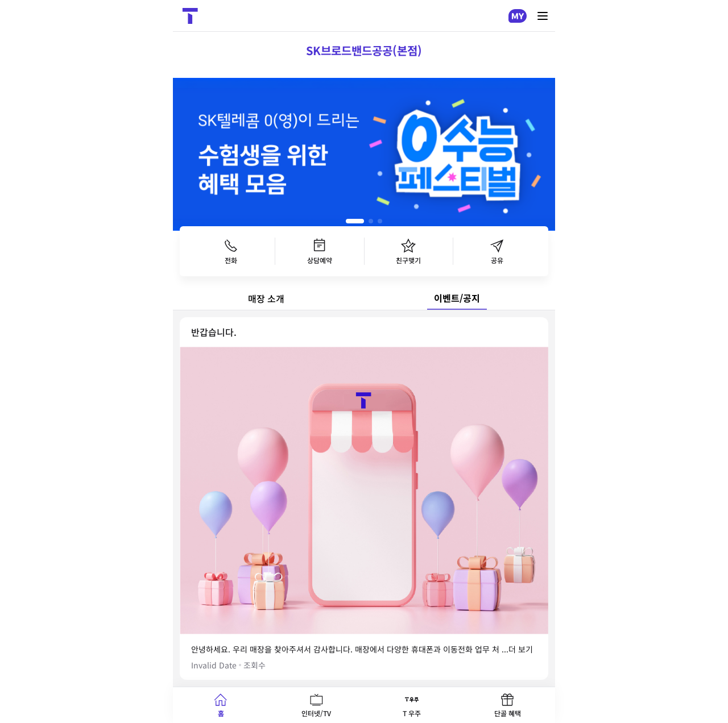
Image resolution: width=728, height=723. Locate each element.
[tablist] (364, 299)
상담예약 (320, 251)
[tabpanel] (364, 498)
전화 (231, 251)
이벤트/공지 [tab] (457, 298)
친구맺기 (408, 251)
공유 (497, 251)
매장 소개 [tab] (266, 298)
